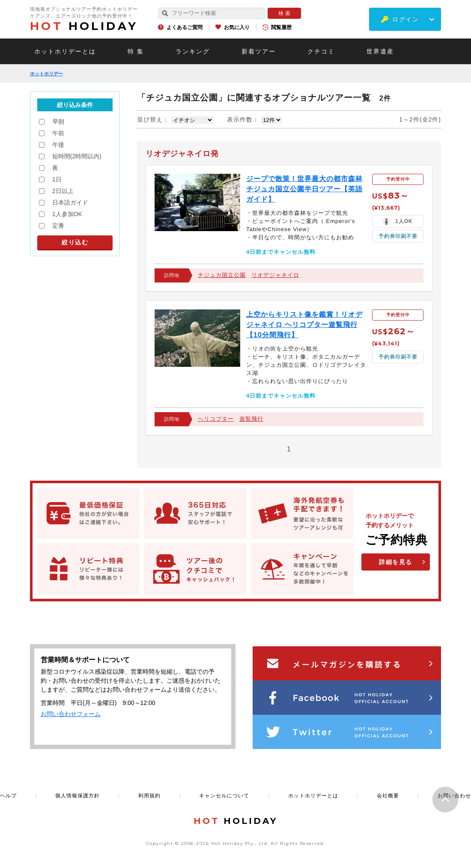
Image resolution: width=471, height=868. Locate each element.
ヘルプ (8, 796)
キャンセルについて (224, 796)
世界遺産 (380, 51)
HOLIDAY (84, 26)
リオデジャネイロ (275, 275)
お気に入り (237, 27)
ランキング (193, 51)
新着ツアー (259, 51)
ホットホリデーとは (65, 51)
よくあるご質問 (185, 27)
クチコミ (321, 51)
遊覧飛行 (251, 419)
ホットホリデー (46, 74)
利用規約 (149, 796)
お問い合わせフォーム (71, 714)
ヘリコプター (216, 419)
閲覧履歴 (281, 27)
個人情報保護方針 (78, 796)
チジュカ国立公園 (222, 275)
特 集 (136, 51)
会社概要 (388, 796)
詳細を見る (396, 562)
